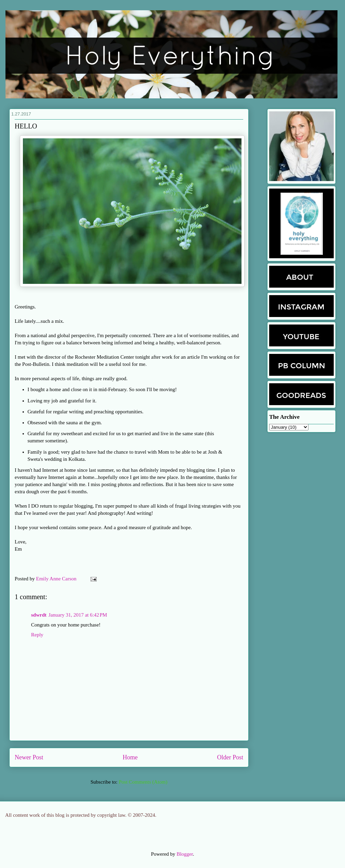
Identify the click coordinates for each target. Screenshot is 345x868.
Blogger (185, 854)
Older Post (230, 757)
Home (130, 757)
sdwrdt (39, 615)
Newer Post (29, 757)
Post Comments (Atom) (143, 782)
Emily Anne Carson (57, 579)
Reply (37, 635)
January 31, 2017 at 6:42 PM (78, 615)
